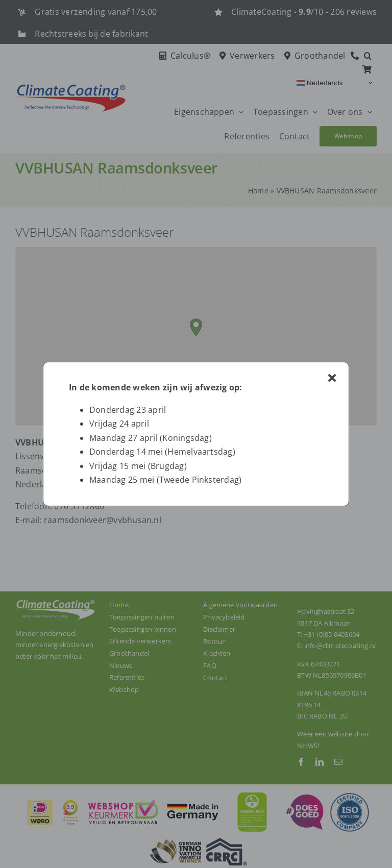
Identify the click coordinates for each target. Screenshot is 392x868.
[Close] (332, 378)
